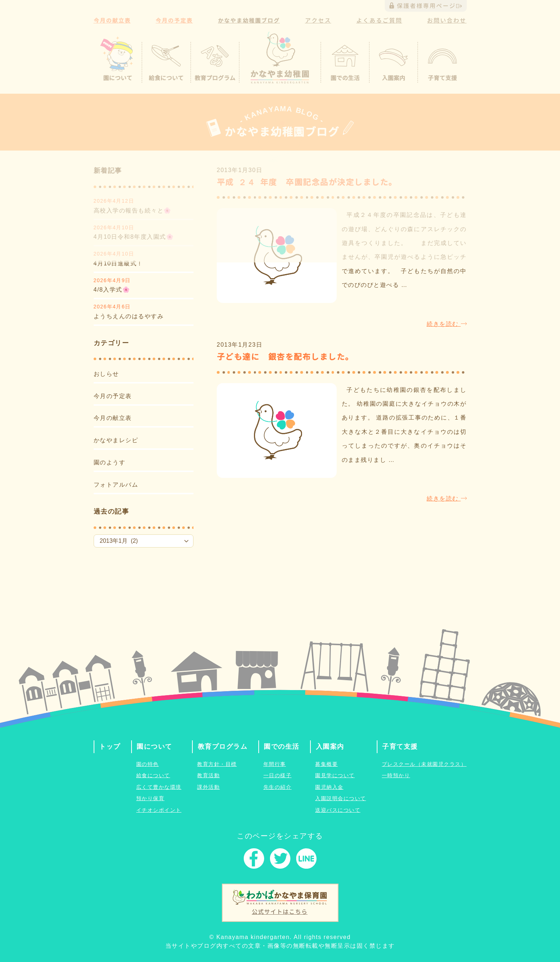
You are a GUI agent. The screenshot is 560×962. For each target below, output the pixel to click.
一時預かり (396, 775)
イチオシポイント (159, 810)
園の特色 (148, 764)
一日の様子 (278, 775)
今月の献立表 (113, 418)
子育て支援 (400, 747)
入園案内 (330, 747)
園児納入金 (329, 787)
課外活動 (208, 787)
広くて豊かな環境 (159, 787)
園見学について (335, 775)
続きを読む (447, 324)
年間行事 (275, 764)
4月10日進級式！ (118, 263)
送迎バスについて (338, 810)
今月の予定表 (113, 396)
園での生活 (282, 747)
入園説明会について (341, 798)
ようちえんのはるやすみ (129, 316)
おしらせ (106, 374)
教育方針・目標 (217, 764)
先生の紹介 (278, 787)
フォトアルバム (116, 485)
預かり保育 (150, 798)
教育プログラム (223, 747)
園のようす (110, 462)
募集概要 (326, 764)
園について (154, 747)
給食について (153, 775)
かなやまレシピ (116, 440)
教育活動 (208, 775)
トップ (110, 747)
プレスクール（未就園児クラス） (424, 764)
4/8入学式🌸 (112, 290)
